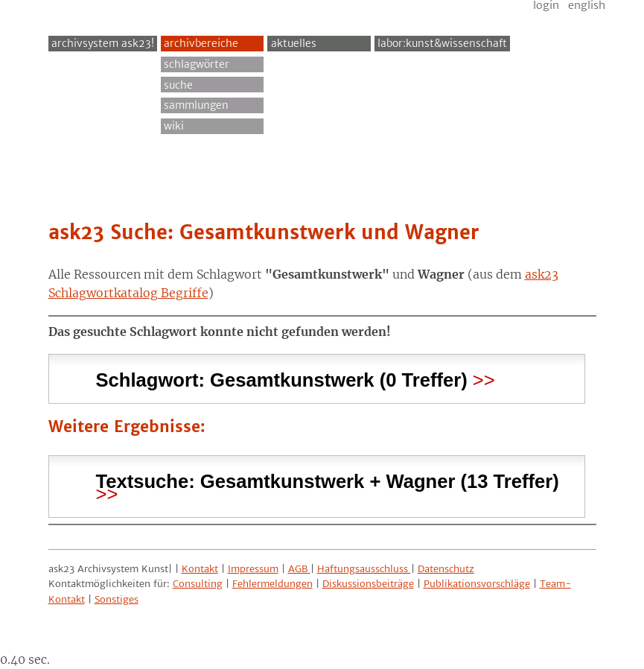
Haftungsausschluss (364, 569)
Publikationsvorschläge (477, 584)
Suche (178, 85)
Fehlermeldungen (272, 584)
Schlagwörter (197, 64)
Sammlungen (196, 105)
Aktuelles (294, 43)
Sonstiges (117, 599)
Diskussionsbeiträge (368, 584)
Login (546, 5)
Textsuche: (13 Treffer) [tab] (328, 481)
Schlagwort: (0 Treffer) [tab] (282, 378)
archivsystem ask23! (103, 43)
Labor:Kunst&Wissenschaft (442, 43)
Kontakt (200, 569)
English (587, 5)
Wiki (174, 126)
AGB (299, 569)
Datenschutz (446, 569)
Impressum (253, 569)
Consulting (198, 584)
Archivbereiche (201, 43)
